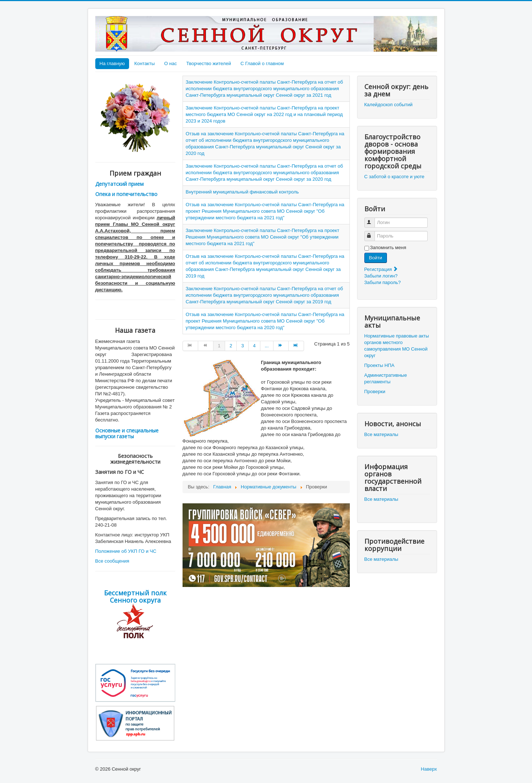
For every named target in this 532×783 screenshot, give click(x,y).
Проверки (375, 391)
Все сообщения (112, 561)
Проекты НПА (379, 365)
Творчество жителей (209, 63)
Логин (373, 219)
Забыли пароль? (383, 282)
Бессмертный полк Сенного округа (135, 596)
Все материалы (381, 434)
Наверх (429, 769)
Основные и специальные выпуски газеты (127, 433)
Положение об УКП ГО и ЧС (126, 551)
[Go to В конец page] (296, 346)
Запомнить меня (388, 247)
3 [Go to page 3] (242, 346)
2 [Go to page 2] (231, 346)
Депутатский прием (119, 184)
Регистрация (381, 269)
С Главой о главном (262, 63)
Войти (376, 258)
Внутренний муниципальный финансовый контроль (242, 192)
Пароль (373, 233)
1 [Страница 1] (219, 346)
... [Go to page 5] (267, 346)
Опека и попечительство (126, 194)
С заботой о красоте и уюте (395, 177)
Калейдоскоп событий (389, 105)
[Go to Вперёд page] (281, 346)
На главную (112, 63)
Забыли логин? (381, 276)
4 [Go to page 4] (254, 346)
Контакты (144, 63)
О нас (171, 63)
